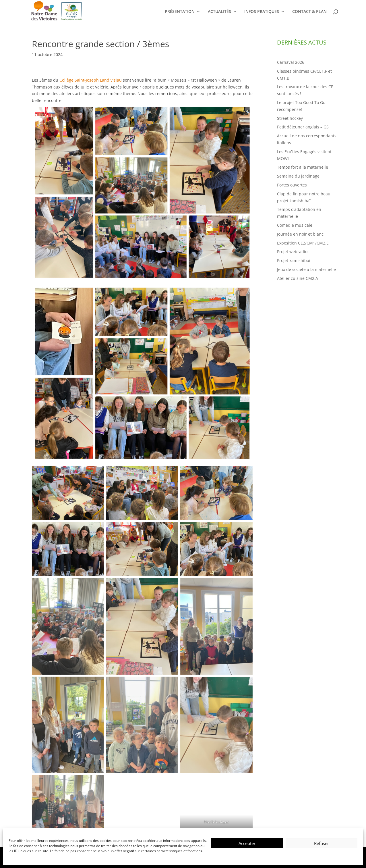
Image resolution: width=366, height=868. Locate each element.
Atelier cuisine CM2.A (298, 278)
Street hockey (290, 118)
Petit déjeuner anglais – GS (303, 127)
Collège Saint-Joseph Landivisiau (91, 80)
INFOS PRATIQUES (262, 12)
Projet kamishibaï (294, 260)
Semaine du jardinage (298, 176)
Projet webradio (292, 252)
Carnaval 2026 (291, 62)
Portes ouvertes (292, 185)
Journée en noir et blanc (300, 234)
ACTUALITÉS (219, 12)
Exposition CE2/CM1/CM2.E (303, 243)
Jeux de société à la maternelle (306, 269)
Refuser (322, 843)
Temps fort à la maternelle (303, 167)
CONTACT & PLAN (309, 12)
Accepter (247, 843)
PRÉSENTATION (180, 12)
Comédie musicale (295, 225)
